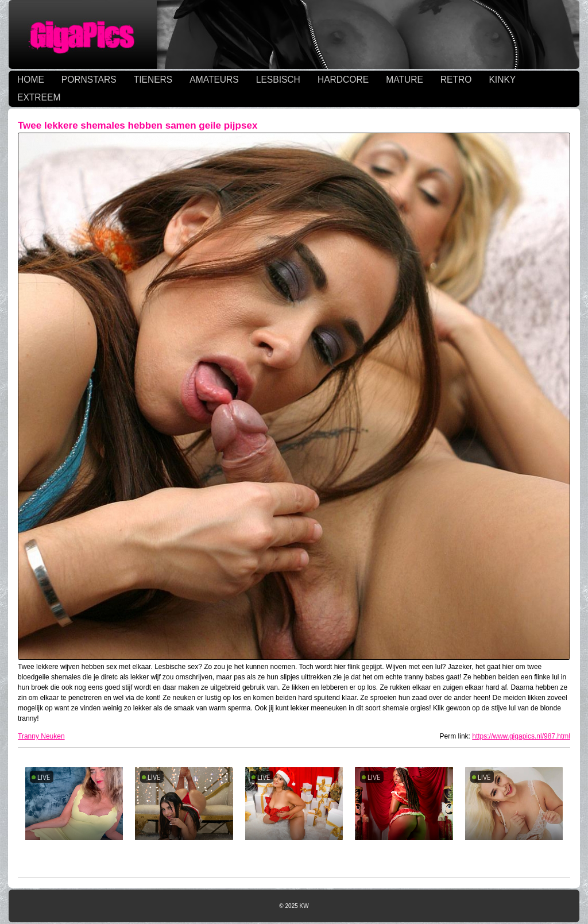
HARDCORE (343, 80)
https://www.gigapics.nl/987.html (521, 736)
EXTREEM (39, 97)
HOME (31, 80)
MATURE (405, 80)
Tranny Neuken (41, 736)
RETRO (456, 80)
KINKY (502, 80)
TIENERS (153, 80)
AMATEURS (214, 80)
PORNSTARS (89, 80)
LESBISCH (278, 80)
